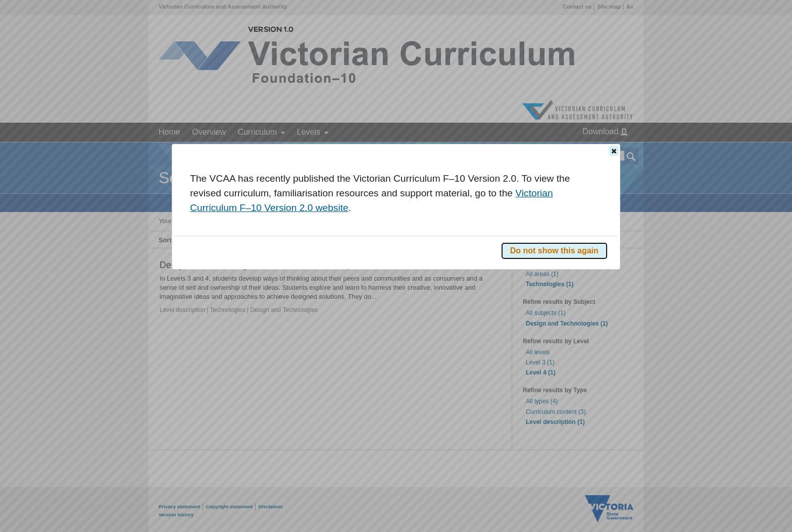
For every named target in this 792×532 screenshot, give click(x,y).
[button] (614, 151)
